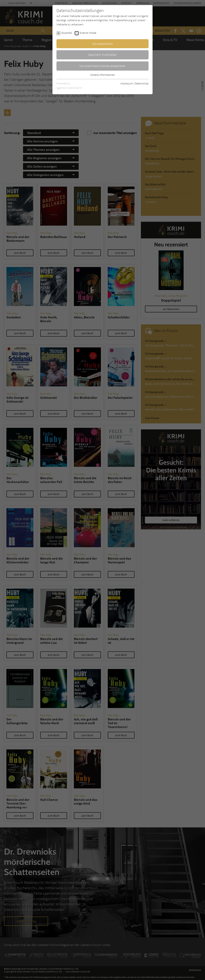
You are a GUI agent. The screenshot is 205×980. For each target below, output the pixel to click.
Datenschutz (142, 83)
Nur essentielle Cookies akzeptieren (103, 66)
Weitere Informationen (102, 75)
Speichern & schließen (102, 55)
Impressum (127, 83)
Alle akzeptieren (102, 44)
